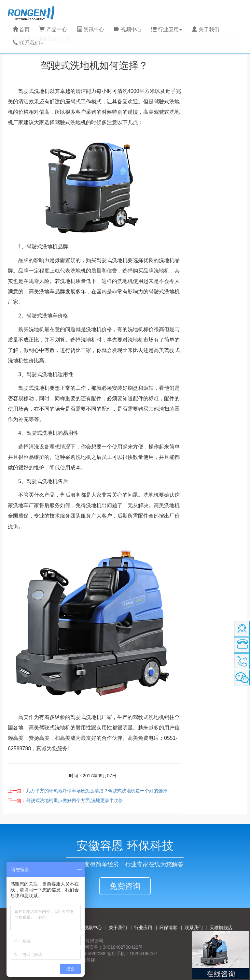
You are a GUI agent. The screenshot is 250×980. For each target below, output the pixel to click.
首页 (21, 29)
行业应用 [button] (167, 29)
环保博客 (168, 928)
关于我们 (205, 29)
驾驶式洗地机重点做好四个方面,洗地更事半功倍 (75, 800)
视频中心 (128, 29)
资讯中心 (90, 29)
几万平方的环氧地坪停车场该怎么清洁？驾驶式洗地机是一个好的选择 (97, 791)
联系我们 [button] (28, 43)
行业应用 (143, 928)
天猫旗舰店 (221, 928)
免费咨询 (125, 886)
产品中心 (53, 29)
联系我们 (194, 928)
